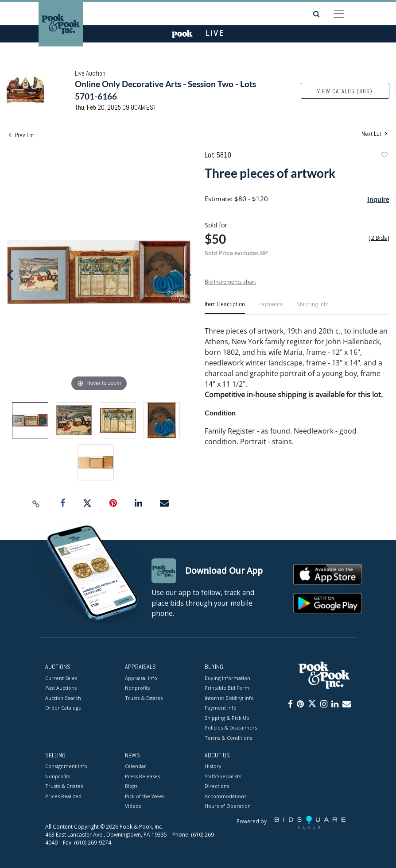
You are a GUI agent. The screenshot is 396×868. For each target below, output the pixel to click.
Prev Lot (21, 135)
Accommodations (225, 796)
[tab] (225, 307)
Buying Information (227, 678)
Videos (133, 806)
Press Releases (142, 776)
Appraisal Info (141, 678)
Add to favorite (384, 156)
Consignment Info (66, 766)
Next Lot (374, 134)
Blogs (131, 786)
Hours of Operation (228, 806)
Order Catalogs (63, 708)
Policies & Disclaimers (231, 728)
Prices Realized (63, 796)
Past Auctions (61, 688)
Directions (217, 786)
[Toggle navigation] (339, 14)
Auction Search (63, 698)
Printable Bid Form (227, 688)
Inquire (378, 199)
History (213, 766)
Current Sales (61, 678)
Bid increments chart (230, 282)
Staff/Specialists (223, 776)
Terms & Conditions (228, 738)
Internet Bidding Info (229, 698)
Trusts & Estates (144, 698)
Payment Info (221, 708)
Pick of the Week (145, 796)
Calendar (136, 766)
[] (379, 238)
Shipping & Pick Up (227, 718)
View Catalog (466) (345, 91)
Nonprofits (137, 688)
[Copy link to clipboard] (36, 503)
